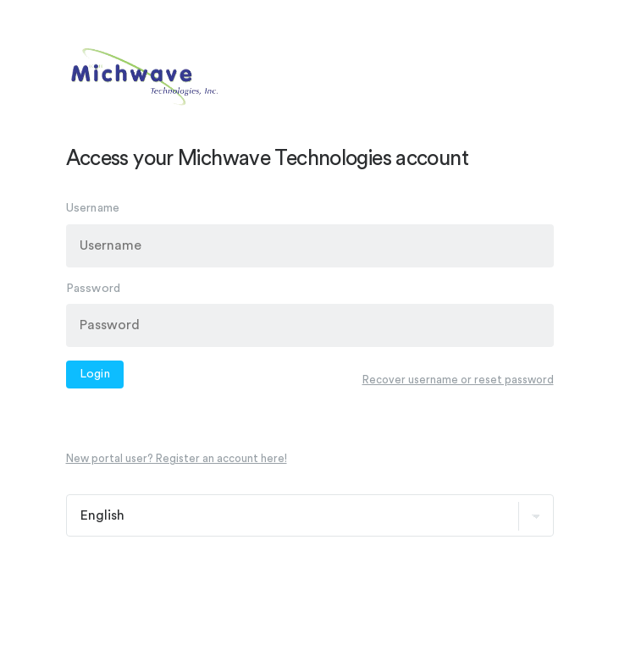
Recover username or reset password (458, 379)
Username (93, 208)
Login (95, 374)
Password (94, 288)
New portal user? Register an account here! (177, 458)
